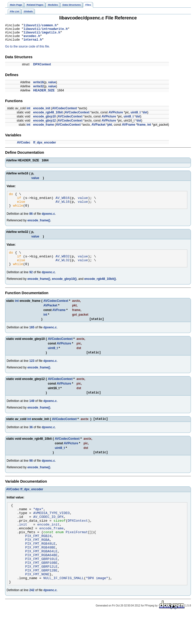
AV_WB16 (63, 203)
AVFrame (129, 128)
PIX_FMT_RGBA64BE (41, 579)
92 (31, 282)
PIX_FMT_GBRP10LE (41, 584)
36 (31, 440)
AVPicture (116, 116)
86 (31, 221)
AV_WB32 (63, 265)
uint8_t (136, 116)
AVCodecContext (64, 112)
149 (32, 413)
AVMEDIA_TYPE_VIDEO (51, 529)
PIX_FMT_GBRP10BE (41, 589)
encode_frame (44, 128)
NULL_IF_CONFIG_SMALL (64, 607)
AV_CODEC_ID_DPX (48, 533)
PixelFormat (77, 552)
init (23, 543)
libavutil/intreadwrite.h (46, 30)
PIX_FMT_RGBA (37, 561)
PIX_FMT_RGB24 (38, 556)
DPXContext (42, 68)
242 (32, 620)
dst (145, 116)
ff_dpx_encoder (45, 146)
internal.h (33, 43)
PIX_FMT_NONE (37, 602)
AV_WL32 (63, 269)
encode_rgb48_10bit (48, 116)
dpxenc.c (48, 221)
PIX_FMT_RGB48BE (40, 570)
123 (32, 372)
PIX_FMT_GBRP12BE (41, 598)
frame (142, 128)
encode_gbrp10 (45, 120)
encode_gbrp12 (45, 124)
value (52, 86)
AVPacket (99, 128)
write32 (38, 90)
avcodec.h (32, 39)
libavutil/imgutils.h (42, 35)
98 (31, 474)
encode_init (42, 112)
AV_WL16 (63, 208)
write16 (38, 86)
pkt (110, 128)
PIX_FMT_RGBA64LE (41, 575)
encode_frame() (39, 227)
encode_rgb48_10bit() (100, 289)
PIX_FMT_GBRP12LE (41, 593)
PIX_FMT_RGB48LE (40, 566)
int (28, 112)
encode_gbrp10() (64, 289)
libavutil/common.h (40, 26)
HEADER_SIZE (44, 94)
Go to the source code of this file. (27, 50)
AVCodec (23, 146)
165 (32, 338)
